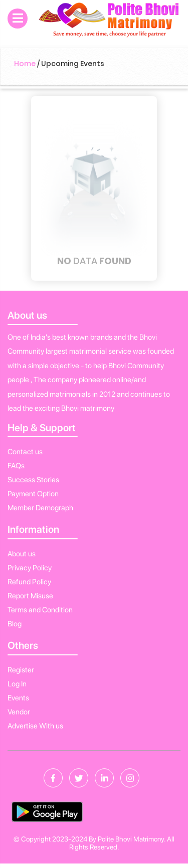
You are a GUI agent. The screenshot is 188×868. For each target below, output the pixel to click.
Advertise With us (35, 726)
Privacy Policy (30, 568)
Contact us (25, 452)
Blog (15, 624)
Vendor (19, 712)
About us (22, 554)
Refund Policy (29, 582)
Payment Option (33, 494)
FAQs (16, 466)
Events (18, 698)
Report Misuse (30, 596)
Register (21, 670)
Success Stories (33, 480)
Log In (17, 684)
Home (25, 64)
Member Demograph (40, 508)
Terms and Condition (40, 610)
